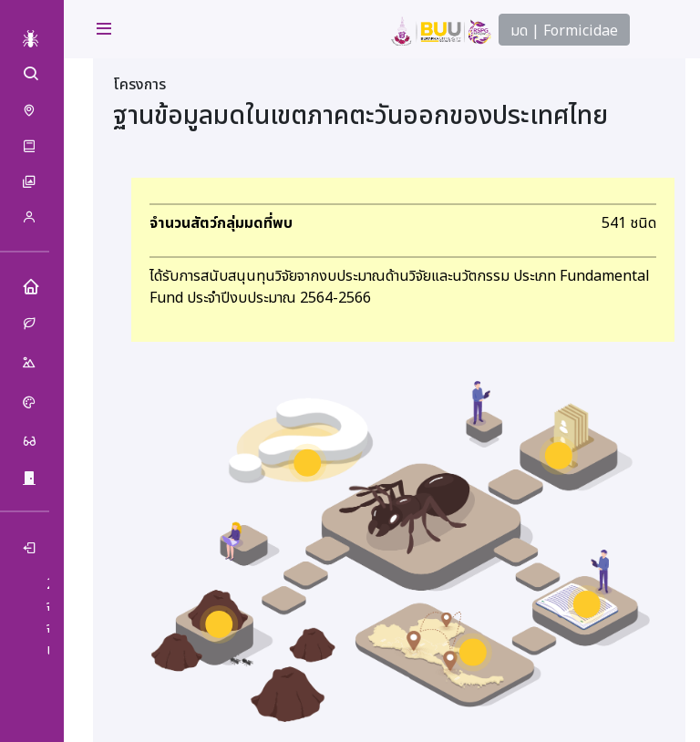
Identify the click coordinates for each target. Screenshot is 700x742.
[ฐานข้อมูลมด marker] (219, 624)
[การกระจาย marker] (473, 652)
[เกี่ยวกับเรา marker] (559, 456)
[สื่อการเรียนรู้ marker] (587, 604)
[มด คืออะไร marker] (307, 463)
